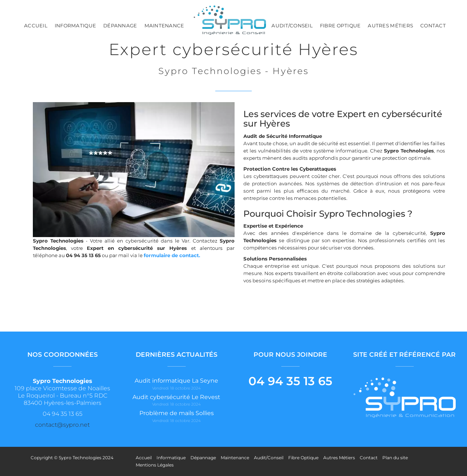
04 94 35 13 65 (290, 381)
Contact (433, 26)
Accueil (36, 26)
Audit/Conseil (292, 26)
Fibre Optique (340, 26)
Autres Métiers (390, 26)
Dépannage (120, 26)
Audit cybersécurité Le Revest (176, 397)
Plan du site (395, 458)
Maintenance (164, 26)
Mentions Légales (155, 465)
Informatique (75, 26)
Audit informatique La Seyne (176, 381)
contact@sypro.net (62, 425)
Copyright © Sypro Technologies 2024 (72, 458)
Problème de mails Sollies (177, 413)
